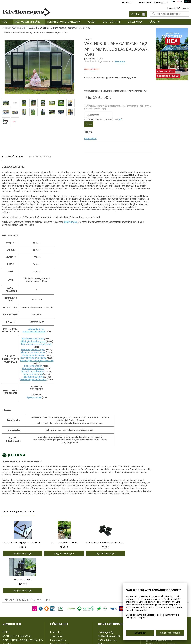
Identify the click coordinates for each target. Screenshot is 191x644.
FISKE (5, 22)
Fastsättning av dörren (33, 375)
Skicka (89, 123)
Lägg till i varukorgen (17, 551)
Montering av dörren (33, 372)
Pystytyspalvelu (34, 395)
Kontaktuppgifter (159, 2)
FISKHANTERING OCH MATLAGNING (64, 22)
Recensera (120, 61)
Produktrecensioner (40, 155)
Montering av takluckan (33, 367)
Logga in (185, 8)
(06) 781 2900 (106, 613)
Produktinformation (13, 155)
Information (125, 2)
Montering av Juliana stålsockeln (37, 342)
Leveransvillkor (143, 2)
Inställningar (140, 634)
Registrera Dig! (174, 8)
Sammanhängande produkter (18, 509)
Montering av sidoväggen (33, 348)
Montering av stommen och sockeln (37, 359)
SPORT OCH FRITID (112, 22)
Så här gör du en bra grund (33, 339)
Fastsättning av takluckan (33, 369)
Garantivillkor (90, 137)
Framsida (55, 593)
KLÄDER (92, 22)
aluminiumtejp (71, 220)
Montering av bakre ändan (33, 350)
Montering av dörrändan (33, 353)
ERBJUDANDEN (135, 22)
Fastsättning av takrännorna (33, 378)
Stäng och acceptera (170, 634)
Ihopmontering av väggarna (33, 356)
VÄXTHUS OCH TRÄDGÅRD (27, 22)
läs (120, 119)
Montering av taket (33, 364)
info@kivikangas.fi (108, 609)
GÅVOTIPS (155, 22)
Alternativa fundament (33, 337)
